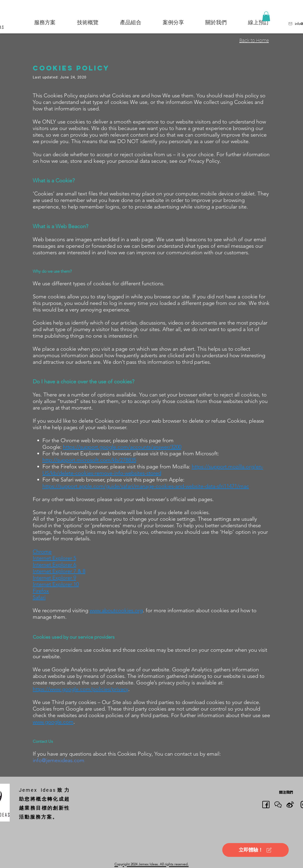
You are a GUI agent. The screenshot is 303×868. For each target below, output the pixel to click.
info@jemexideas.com (59, 760)
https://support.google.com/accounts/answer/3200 (122, 447)
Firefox (41, 591)
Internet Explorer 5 (54, 558)
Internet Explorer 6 (54, 565)
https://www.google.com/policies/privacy (80, 689)
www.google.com (53, 722)
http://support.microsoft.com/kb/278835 (89, 460)
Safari (39, 597)
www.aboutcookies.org (116, 610)
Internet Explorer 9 (54, 578)
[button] (45, 22)
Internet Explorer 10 (56, 584)
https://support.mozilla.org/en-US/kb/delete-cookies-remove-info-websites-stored (153, 470)
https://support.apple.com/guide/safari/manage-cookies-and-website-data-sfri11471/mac (146, 486)
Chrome (42, 552)
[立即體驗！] (255, 850)
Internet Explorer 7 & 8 (59, 571)
